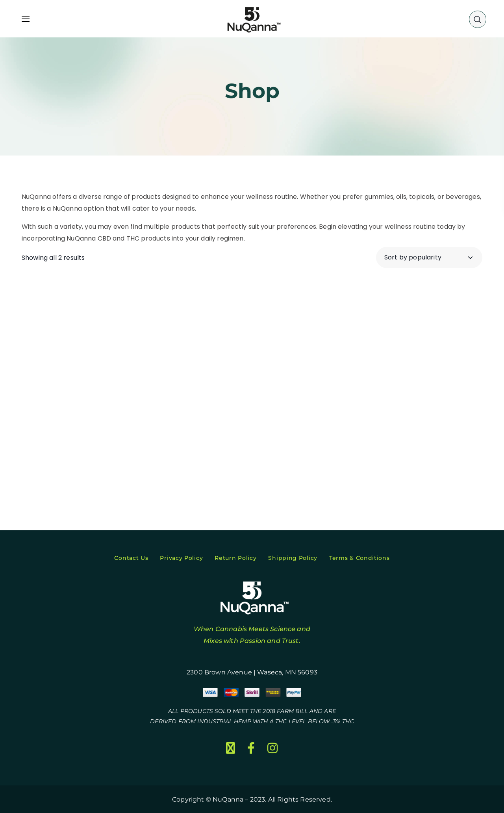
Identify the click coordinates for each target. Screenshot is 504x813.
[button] (478, 19)
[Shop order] (429, 257)
